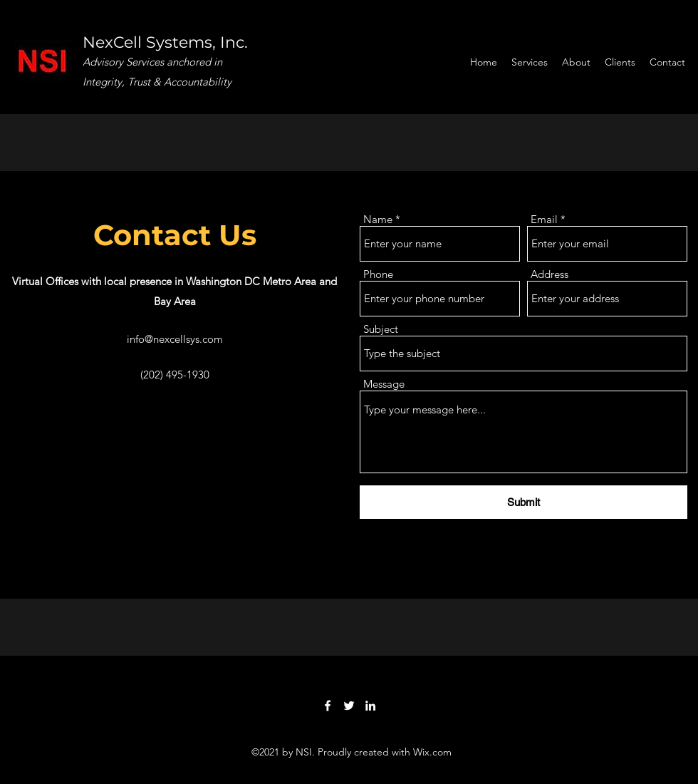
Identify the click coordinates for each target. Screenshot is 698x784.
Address (549, 274)
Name (378, 219)
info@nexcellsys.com (175, 339)
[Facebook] (328, 706)
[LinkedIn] (370, 706)
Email (544, 219)
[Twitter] (349, 706)
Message (384, 384)
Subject (381, 329)
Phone (378, 274)
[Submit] (523, 502)
